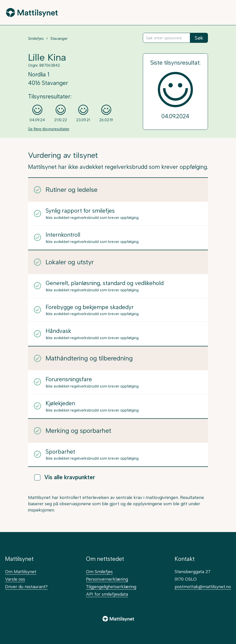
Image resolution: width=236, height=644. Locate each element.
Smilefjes (36, 39)
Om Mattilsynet (21, 571)
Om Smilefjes (99, 571)
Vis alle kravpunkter (65, 477)
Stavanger (59, 39)
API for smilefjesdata (107, 594)
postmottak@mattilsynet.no (203, 587)
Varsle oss (15, 579)
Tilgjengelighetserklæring (111, 587)
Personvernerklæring (107, 579)
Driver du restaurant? (26, 587)
